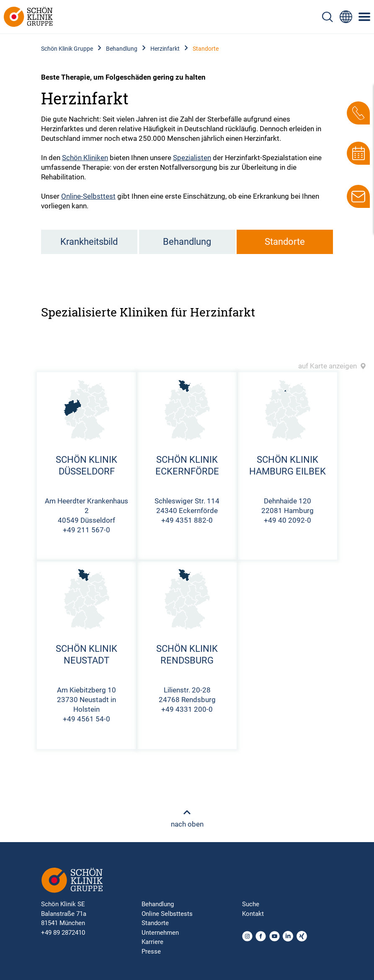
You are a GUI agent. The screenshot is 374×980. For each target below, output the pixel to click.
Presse (151, 951)
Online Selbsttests (167, 914)
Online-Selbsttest (88, 196)
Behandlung (122, 49)
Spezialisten (192, 158)
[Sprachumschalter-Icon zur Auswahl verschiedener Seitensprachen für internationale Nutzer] (346, 17)
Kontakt (253, 914)
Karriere (152, 942)
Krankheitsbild (89, 242)
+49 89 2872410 (63, 933)
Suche (251, 904)
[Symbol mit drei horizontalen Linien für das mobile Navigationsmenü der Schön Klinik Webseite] (365, 17)
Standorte (285, 242)
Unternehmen (160, 933)
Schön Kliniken (85, 158)
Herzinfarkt (165, 49)
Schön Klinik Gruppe (67, 49)
